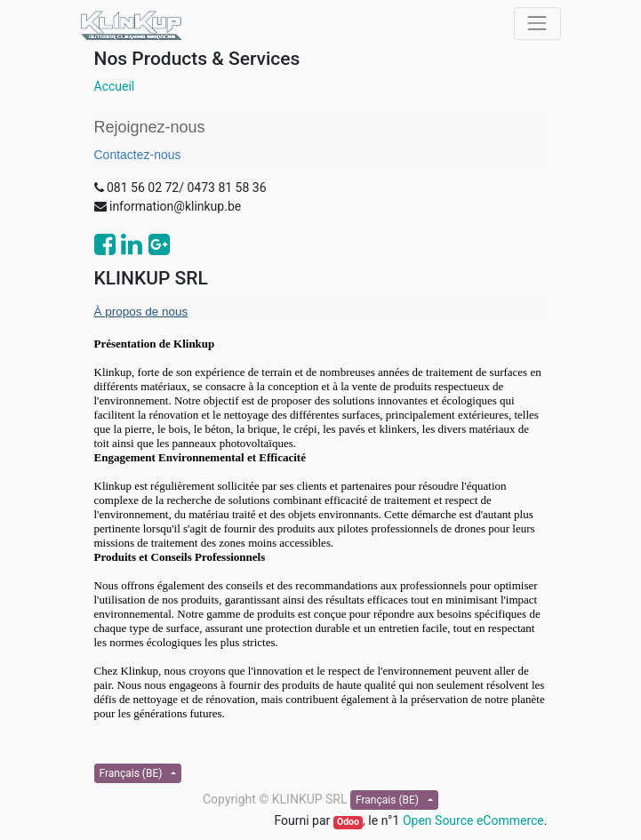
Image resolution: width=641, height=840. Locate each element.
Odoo (348, 822)
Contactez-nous (138, 155)
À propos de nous (141, 312)
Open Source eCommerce (473, 820)
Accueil (115, 86)
